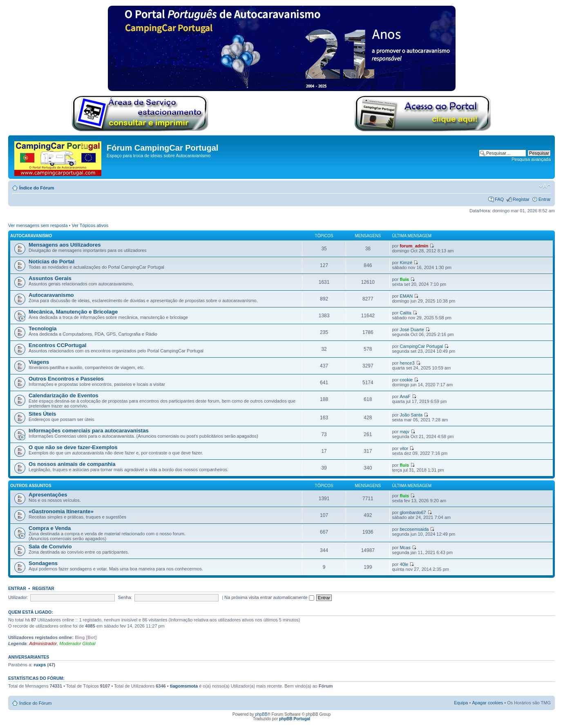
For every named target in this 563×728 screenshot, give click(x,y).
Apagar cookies (487, 703)
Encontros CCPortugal (57, 345)
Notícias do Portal (51, 262)
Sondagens (43, 563)
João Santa (411, 415)
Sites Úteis (42, 414)
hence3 (407, 363)
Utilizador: (18, 597)
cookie (406, 380)
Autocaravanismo (31, 236)
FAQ (499, 199)
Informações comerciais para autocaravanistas (89, 431)
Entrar (545, 199)
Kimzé (406, 263)
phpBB (261, 714)
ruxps (40, 665)
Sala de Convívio (50, 547)
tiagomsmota (184, 686)
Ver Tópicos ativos (90, 225)
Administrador (43, 643)
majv (404, 432)
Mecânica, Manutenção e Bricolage (73, 312)
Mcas (405, 548)
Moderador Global (77, 643)
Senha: (125, 597)
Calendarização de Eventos (64, 395)
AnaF (405, 396)
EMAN (406, 296)
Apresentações (48, 495)
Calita (405, 313)
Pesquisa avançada (531, 159)
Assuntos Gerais (50, 278)
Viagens (39, 362)
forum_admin (414, 246)
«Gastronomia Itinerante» (61, 511)
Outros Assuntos (31, 486)
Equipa (461, 703)
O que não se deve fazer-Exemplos (73, 447)
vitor (404, 448)
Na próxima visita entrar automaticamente (269, 597)
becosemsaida (414, 529)
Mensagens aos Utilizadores (65, 245)
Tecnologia (43, 328)
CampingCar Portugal (421, 346)
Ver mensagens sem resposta (38, 225)
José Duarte (412, 329)
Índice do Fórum (37, 188)
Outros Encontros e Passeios (66, 379)
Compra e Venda (50, 528)
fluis (404, 279)
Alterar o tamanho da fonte (545, 186)
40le (404, 564)
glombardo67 (413, 512)
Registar (521, 199)
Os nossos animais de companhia (72, 464)
